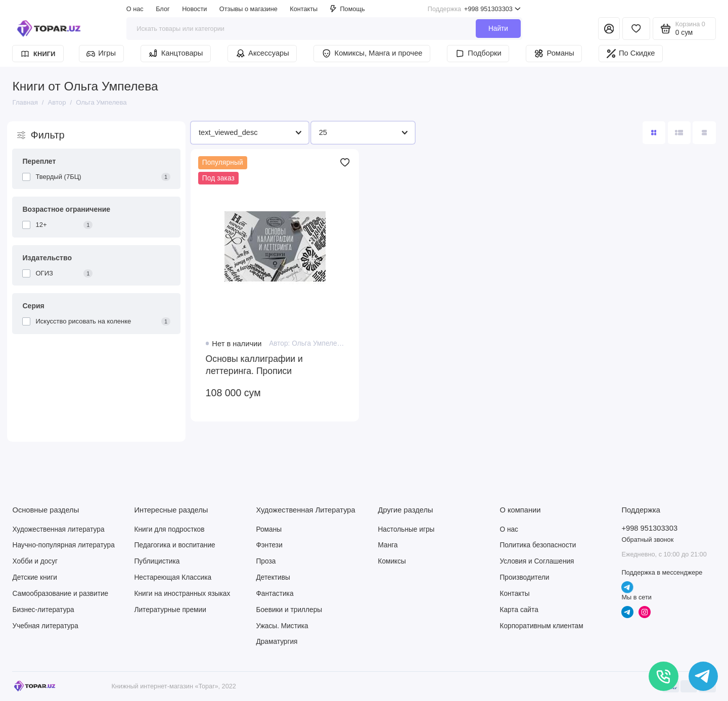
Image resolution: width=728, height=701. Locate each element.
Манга (388, 545)
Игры (101, 53)
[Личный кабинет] (609, 29)
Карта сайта (519, 610)
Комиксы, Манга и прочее (372, 54)
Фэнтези (269, 545)
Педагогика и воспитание (174, 545)
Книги (38, 54)
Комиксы (392, 561)
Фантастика (275, 594)
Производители (524, 577)
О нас (135, 9)
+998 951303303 (474, 9)
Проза (266, 561)
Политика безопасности (538, 545)
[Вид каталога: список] (679, 133)
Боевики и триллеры (289, 610)
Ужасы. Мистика (282, 626)
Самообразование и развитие (60, 594)
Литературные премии (170, 610)
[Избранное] (636, 29)
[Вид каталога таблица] (704, 133)
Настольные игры (406, 529)
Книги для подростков (169, 529)
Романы (554, 54)
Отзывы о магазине (248, 9)
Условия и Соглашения (537, 561)
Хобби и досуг (35, 561)
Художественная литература (58, 529)
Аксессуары (262, 54)
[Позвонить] (664, 676)
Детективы (273, 577)
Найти (498, 29)
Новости (194, 9)
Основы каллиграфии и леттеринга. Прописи (254, 365)
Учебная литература (45, 626)
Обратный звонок (647, 540)
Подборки (478, 54)
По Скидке (631, 54)
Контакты (304, 9)
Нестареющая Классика (173, 577)
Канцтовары (175, 54)
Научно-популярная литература (63, 545)
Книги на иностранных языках (182, 594)
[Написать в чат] (703, 676)
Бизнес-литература (43, 610)
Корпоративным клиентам (541, 626)
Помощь (348, 9)
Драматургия (277, 642)
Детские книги (34, 577)
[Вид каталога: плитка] (654, 133)
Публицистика (157, 561)
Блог (163, 9)
